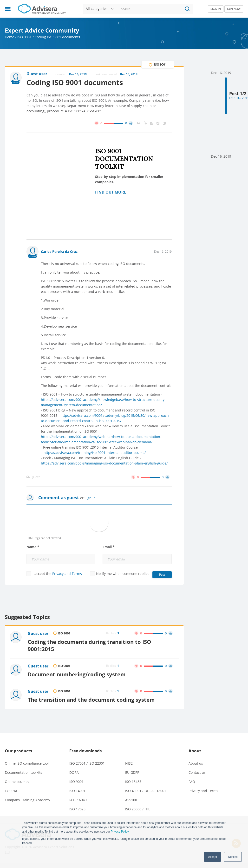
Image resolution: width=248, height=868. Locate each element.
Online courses (17, 782)
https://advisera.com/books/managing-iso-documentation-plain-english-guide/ (104, 463)
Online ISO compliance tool (27, 763)
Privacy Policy (120, 832)
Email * (109, 547)
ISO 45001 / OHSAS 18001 (146, 791)
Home (10, 37)
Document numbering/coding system (77, 674)
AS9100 (131, 800)
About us (196, 763)
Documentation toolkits (23, 772)
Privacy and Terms (67, 574)
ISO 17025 (77, 809)
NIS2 (129, 763)
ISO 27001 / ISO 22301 (87, 763)
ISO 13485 (133, 782)
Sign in (90, 498)
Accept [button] (212, 857)
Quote (33, 477)
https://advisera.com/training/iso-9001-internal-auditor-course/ (95, 453)
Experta (11, 791)
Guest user (38, 633)
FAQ (192, 782)
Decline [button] (233, 857)
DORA (74, 772)
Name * (33, 547)
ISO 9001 (24, 37)
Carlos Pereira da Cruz (59, 252)
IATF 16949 (78, 800)
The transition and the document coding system (91, 700)
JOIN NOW (234, 9)
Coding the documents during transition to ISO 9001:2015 (89, 645)
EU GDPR (132, 772)
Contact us (197, 772)
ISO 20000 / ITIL (138, 809)
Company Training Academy (27, 800)
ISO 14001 (77, 791)
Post (162, 575)
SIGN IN (216, 9)
